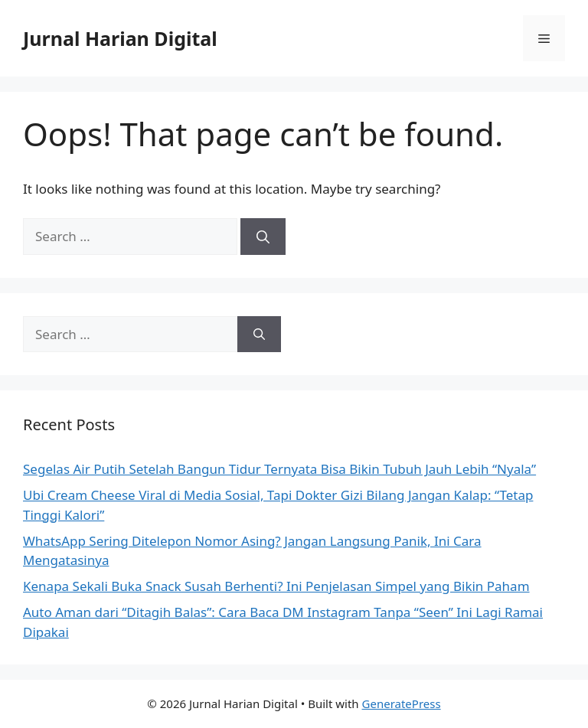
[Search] (263, 237)
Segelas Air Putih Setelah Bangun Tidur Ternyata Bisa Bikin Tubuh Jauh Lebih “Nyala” (279, 469)
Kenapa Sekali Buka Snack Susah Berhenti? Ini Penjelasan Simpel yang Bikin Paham (276, 586)
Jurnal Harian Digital (120, 38)
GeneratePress (402, 704)
